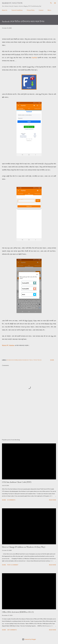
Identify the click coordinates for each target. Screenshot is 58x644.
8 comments (11, 500)
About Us (5, 10)
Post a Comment (13, 565)
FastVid (34, 58)
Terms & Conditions (17, 10)
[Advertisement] (29, 422)
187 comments (12, 630)
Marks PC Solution (12, 3)
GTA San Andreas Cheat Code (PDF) (17, 482)
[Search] (51, 3)
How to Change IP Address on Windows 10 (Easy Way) (24, 547)
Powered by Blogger (29, 639)
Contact (41, 10)
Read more (53, 500)
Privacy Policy (31, 10)
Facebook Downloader (14, 360)
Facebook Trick (27, 360)
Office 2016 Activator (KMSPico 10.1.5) (18, 612)
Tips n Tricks (37, 360)
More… (50, 10)
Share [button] (52, 360)
